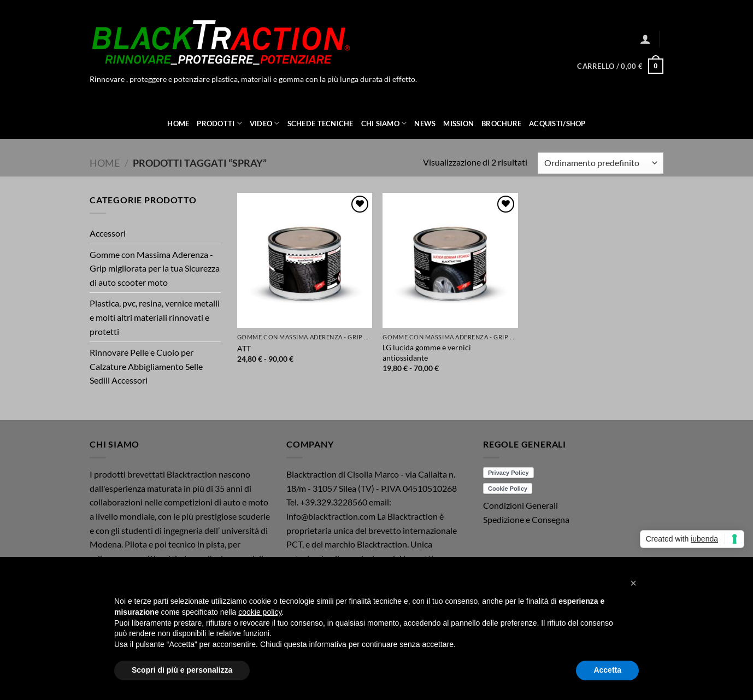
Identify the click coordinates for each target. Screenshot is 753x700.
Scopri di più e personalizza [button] (182, 670)
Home (178, 123)
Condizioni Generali (520, 505)
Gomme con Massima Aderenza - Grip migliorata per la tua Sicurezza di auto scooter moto (155, 268)
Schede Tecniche (320, 123)
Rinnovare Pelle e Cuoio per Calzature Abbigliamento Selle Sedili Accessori (146, 366)
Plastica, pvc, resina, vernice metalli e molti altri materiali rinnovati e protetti (155, 317)
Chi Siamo (384, 123)
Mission (458, 123)
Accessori (108, 233)
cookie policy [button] (260, 612)
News (425, 123)
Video (265, 123)
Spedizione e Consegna (526, 519)
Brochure (501, 123)
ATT (244, 348)
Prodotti (219, 123)
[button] (645, 39)
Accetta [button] (607, 670)
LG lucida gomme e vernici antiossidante (427, 352)
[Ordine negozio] (601, 163)
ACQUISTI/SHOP (557, 123)
